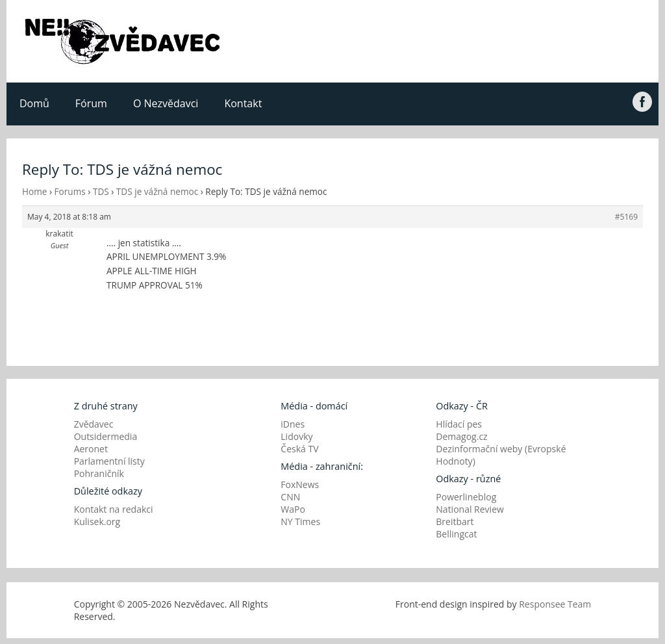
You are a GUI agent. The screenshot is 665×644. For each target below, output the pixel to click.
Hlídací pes (459, 424)
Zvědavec (94, 424)
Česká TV (299, 449)
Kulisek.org (97, 522)
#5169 (626, 217)
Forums (70, 191)
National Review (470, 509)
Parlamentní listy (109, 461)
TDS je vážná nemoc (157, 191)
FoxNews (300, 484)
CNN (290, 497)
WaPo (293, 509)
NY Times (300, 522)
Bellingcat (456, 534)
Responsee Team (555, 604)
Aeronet (91, 449)
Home (34, 191)
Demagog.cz (461, 436)
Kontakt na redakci (114, 509)
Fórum (91, 103)
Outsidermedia (106, 436)
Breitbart (455, 522)
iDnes (293, 424)
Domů (34, 103)
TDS (101, 191)
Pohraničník (99, 473)
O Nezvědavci (166, 103)
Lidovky (296, 436)
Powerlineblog (466, 497)
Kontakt (243, 103)
